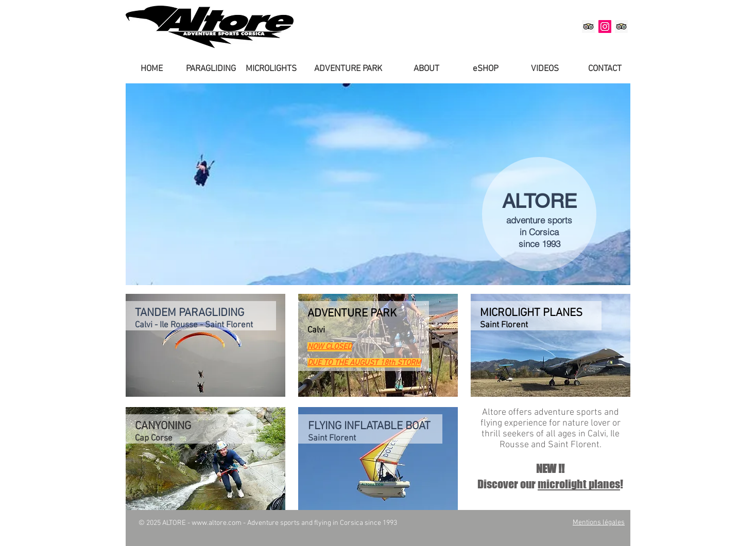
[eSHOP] (486, 69)
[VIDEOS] (545, 69)
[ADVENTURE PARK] (348, 69)
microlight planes (579, 484)
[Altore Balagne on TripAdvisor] (588, 27)
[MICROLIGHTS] (271, 69)
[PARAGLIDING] (211, 69)
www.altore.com (217, 523)
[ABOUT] (426, 69)
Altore (494, 412)
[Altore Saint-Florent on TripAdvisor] (621, 27)
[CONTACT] (605, 69)
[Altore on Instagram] (605, 27)
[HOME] (151, 69)
